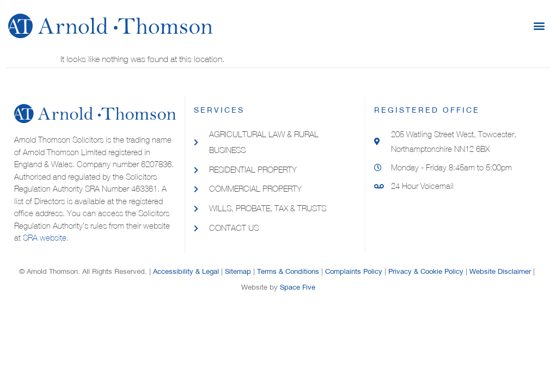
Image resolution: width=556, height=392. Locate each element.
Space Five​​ (298, 287)
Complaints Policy (354, 271)
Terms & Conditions (288, 271)
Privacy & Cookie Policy (426, 271)
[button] (539, 26)
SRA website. (46, 238)
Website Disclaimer (500, 271)
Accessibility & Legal (186, 271)
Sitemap (238, 271)
